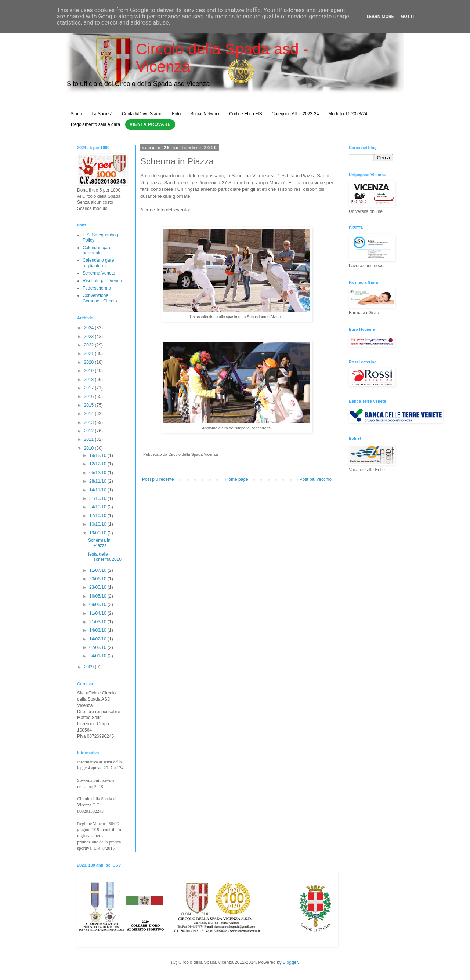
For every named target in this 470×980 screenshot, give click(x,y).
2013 (90, 422)
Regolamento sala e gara (95, 124)
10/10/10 (98, 524)
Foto (176, 114)
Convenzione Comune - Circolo (100, 298)
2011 (90, 439)
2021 (90, 353)
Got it (408, 17)
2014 (90, 414)
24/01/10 (98, 656)
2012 (90, 431)
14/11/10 (98, 490)
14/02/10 (98, 639)
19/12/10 (98, 455)
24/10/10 (98, 507)
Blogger (290, 962)
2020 (90, 362)
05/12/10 (98, 473)
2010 (90, 448)
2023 (90, 337)
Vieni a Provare (150, 124)
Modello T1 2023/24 (348, 114)
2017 (90, 388)
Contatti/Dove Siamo (142, 114)
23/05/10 (98, 587)
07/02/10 (98, 647)
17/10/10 (98, 516)
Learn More (380, 17)
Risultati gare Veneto (103, 281)
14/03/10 (98, 630)
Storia (76, 114)
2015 (90, 405)
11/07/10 (98, 570)
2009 (90, 667)
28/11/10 (98, 481)
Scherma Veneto (99, 273)
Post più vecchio (316, 479)
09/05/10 (98, 605)
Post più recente (158, 479)
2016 (90, 396)
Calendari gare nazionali (97, 250)
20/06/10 (98, 579)
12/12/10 (98, 464)
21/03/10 (98, 622)
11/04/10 (98, 613)
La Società (102, 114)
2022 (90, 345)
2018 (90, 380)
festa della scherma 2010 (105, 557)
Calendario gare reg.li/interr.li (98, 263)
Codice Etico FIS (245, 114)
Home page (237, 479)
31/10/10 (98, 498)
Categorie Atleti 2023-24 (295, 114)
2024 (90, 328)
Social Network (205, 114)
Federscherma (97, 288)
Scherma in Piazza (99, 543)
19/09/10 (98, 533)
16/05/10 (98, 596)
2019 (90, 371)
